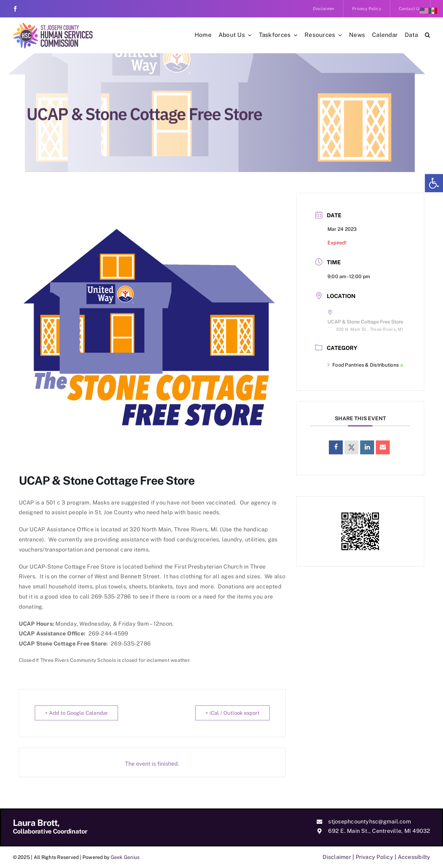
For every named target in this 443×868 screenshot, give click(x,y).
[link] (434, 183)
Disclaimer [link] (337, 857)
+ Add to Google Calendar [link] (76, 713)
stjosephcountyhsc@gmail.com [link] (369, 822)
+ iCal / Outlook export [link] (232, 713)
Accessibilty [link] (414, 857)
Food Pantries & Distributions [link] (365, 365)
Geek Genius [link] (125, 857)
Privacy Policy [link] (374, 857)
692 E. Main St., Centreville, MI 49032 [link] (379, 831)
